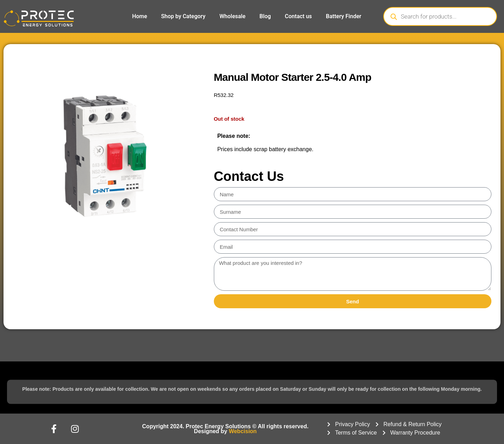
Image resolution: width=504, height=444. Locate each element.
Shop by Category (183, 16)
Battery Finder (344, 16)
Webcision (243, 431)
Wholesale (232, 16)
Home (139, 16)
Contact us (298, 16)
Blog (265, 16)
